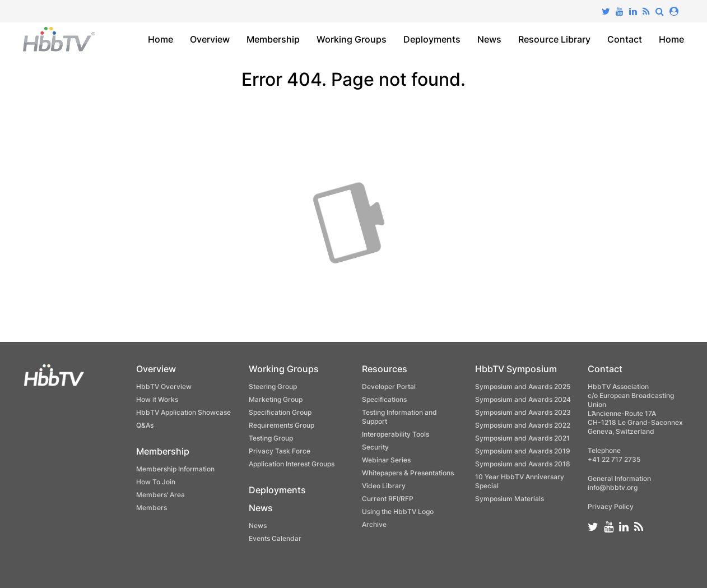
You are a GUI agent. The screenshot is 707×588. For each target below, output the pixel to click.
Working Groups (352, 39)
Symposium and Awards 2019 (523, 451)
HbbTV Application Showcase (183, 412)
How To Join (156, 482)
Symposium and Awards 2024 (523, 399)
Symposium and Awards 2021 (522, 438)
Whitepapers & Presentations (408, 473)
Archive (374, 524)
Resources (385, 369)
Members (152, 508)
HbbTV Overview (164, 386)
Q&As (145, 425)
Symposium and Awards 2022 (523, 425)
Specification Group (280, 412)
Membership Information (175, 469)
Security (375, 447)
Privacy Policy (611, 506)
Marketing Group (276, 399)
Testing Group (271, 438)
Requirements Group (282, 425)
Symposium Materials (510, 499)
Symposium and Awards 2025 (523, 386)
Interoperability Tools (396, 434)
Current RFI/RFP (388, 499)
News (489, 39)
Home (161, 39)
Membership (273, 39)
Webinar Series (386, 460)
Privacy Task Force (280, 451)
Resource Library (554, 39)
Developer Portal (389, 386)
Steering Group (273, 386)
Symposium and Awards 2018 (523, 464)
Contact (625, 39)
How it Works (157, 399)
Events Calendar (275, 538)
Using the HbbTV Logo (398, 511)
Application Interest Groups (292, 464)
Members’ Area (161, 495)
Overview (210, 39)
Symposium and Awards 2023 (523, 412)
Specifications (384, 399)
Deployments (432, 39)
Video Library (384, 486)
